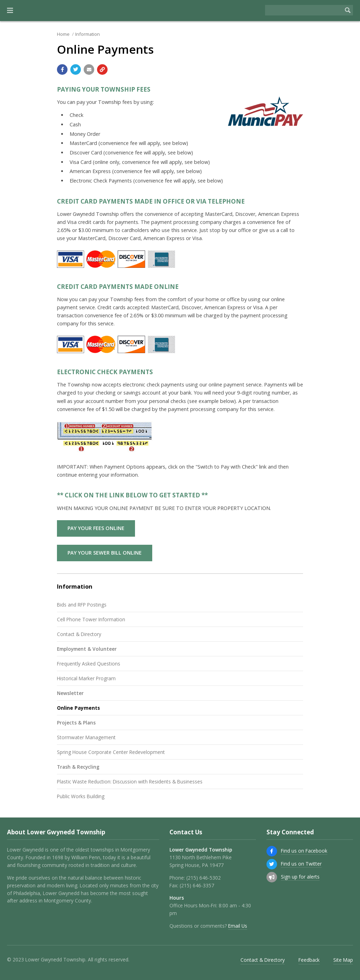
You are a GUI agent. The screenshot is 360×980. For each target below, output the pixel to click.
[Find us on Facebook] (272, 851)
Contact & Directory (79, 634)
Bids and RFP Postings (82, 605)
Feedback (309, 960)
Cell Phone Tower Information (91, 619)
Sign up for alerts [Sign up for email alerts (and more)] (300, 877)
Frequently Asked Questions (89, 664)
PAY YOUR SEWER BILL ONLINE (105, 553)
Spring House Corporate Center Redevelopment (111, 752)
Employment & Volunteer (87, 649)
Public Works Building (81, 796)
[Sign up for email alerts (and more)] (272, 877)
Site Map (343, 960)
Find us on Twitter (301, 864)
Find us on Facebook (304, 851)
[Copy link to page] (102, 69)
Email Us (238, 926)
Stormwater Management (86, 737)
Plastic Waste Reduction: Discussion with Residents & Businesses (130, 782)
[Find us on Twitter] (272, 864)
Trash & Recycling (78, 767)
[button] (10, 11)
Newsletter (70, 693)
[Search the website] (304, 10)
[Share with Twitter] (76, 69)
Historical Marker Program (86, 678)
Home (63, 34)
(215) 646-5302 (204, 878)
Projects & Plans (76, 723)
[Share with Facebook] (62, 69)
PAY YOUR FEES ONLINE (96, 528)
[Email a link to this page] (89, 69)
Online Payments (78, 708)
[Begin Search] (348, 10)
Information (88, 34)
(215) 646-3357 (197, 885)
